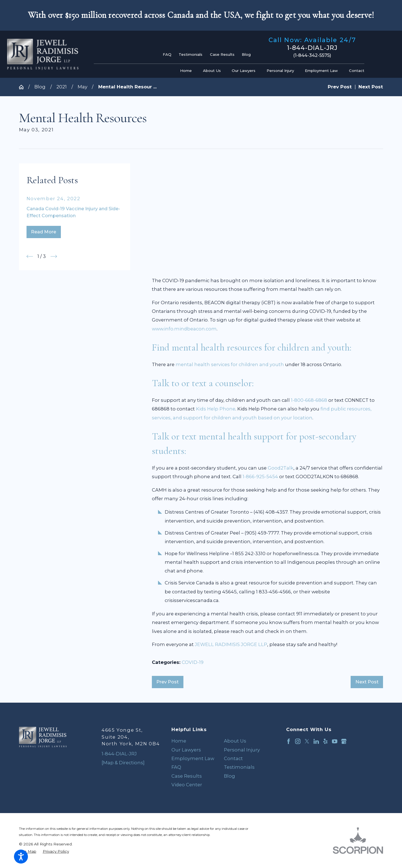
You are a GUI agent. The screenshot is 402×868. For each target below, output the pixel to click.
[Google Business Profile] (344, 741)
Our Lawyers (186, 750)
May (82, 87)
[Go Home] (24, 87)
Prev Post (167, 682)
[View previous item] (30, 256)
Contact (233, 758)
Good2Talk (281, 468)
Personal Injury (242, 750)
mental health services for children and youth (230, 364)
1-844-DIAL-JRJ (312, 48)
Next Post (367, 682)
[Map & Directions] (123, 763)
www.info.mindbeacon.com (184, 329)
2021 (62, 87)
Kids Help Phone (216, 409)
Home (179, 741)
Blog (246, 54)
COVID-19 (193, 662)
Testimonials (191, 54)
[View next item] (54, 256)
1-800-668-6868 (309, 400)
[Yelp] (325, 741)
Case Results (222, 54)
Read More (44, 232)
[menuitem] (187, 71)
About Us (235, 741)
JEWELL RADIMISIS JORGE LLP (231, 644)
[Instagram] (298, 741)
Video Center (187, 785)
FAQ (167, 54)
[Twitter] (307, 741)
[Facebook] (289, 741)
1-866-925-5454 (260, 477)
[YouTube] (335, 741)
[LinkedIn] (316, 741)
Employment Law (193, 758)
